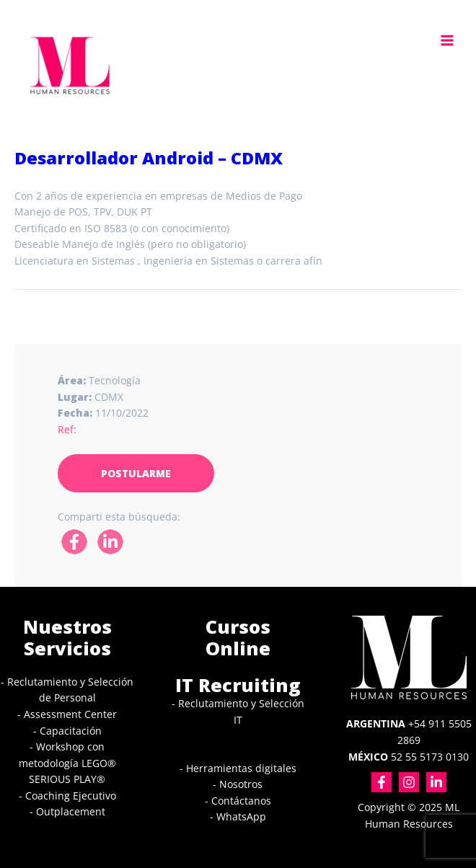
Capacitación (71, 731)
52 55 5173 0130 (409, 757)
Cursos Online (238, 638)
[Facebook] (382, 782)
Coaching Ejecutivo (71, 796)
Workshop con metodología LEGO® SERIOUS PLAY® (67, 763)
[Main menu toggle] (448, 40)
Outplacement (71, 811)
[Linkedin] (436, 782)
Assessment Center (70, 714)
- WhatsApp (238, 816)
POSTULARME (136, 473)
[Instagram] (409, 782)
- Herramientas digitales (238, 768)
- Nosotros (238, 784)
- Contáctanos (238, 801)
